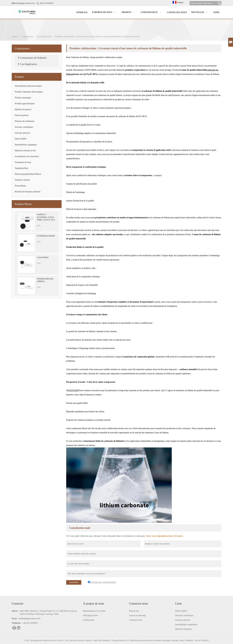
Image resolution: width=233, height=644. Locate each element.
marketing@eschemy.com (25, 3)
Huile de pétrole (22, 115)
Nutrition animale (22, 180)
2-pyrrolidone (43, 257)
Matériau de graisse (23, 109)
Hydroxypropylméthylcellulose (28, 174)
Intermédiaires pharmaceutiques (28, 86)
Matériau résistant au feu (25, 151)
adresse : (15, 611)
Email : (15, 618)
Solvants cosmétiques (24, 127)
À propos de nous (105, 13)
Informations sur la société (94, 611)
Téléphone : (17, 623)
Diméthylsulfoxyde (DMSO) (45, 280)
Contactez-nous (177, 12)
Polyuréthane (20, 186)
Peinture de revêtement (25, 121)
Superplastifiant (21, 168)
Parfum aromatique (23, 98)
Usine (216, 12)
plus (39, 226)
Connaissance (152, 13)
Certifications (89, 620)
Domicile (82, 12)
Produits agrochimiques (25, 104)
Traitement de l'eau (23, 162)
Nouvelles (200, 13)
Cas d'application (44, 37)
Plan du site (134, 611)
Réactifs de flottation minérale (28, 192)
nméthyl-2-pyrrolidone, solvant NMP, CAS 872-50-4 (46, 217)
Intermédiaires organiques (26, 145)
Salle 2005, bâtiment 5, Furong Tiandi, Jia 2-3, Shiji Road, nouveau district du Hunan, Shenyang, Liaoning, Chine (48, 612)
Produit (129, 13)
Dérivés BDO (21, 139)
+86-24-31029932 (46, 3)
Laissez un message (137, 615)
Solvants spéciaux (22, 133)
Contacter (17, 603)
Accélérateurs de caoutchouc (27, 156)
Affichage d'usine (90, 615)
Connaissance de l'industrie (33, 58)
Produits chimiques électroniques (29, 92)
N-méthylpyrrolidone (46, 236)
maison (15, 37)
